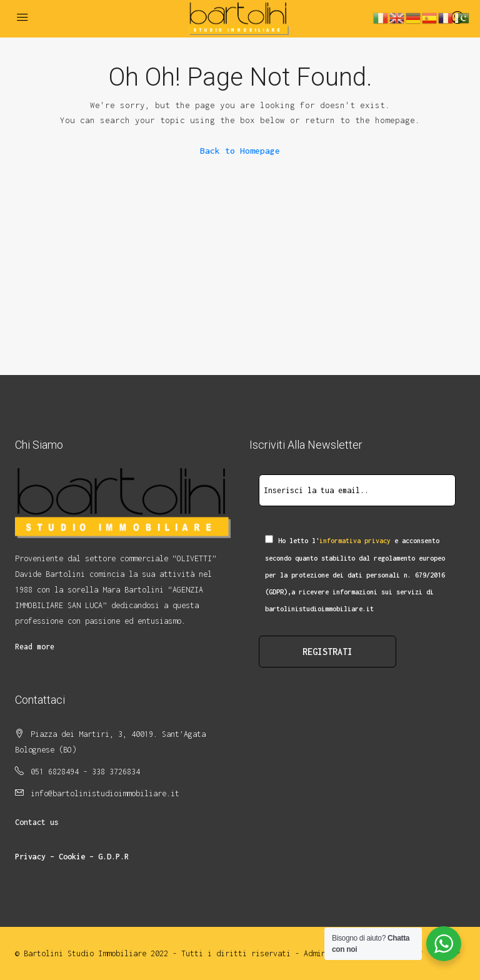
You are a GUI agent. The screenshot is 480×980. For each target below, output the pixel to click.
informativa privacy (355, 541)
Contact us (37, 822)
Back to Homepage (240, 151)
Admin (315, 953)
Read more (35, 647)
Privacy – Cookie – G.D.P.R (72, 857)
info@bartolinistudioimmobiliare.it (105, 793)
